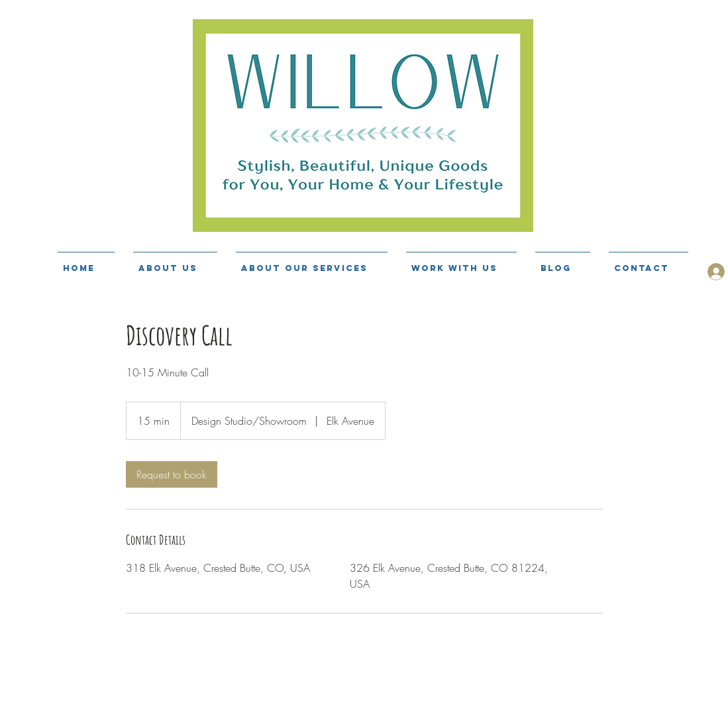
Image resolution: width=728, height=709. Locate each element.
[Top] (364, 702)
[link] (172, 474)
